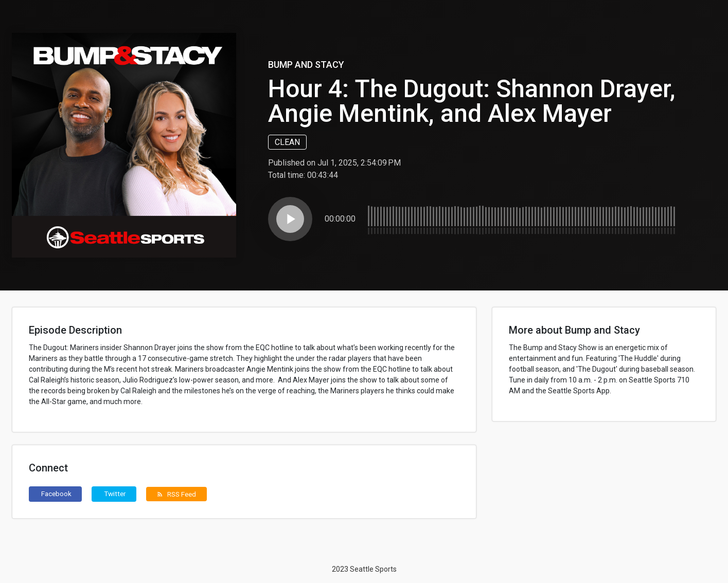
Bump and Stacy (306, 65)
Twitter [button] (115, 494)
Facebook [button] (56, 494)
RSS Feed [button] (176, 494)
